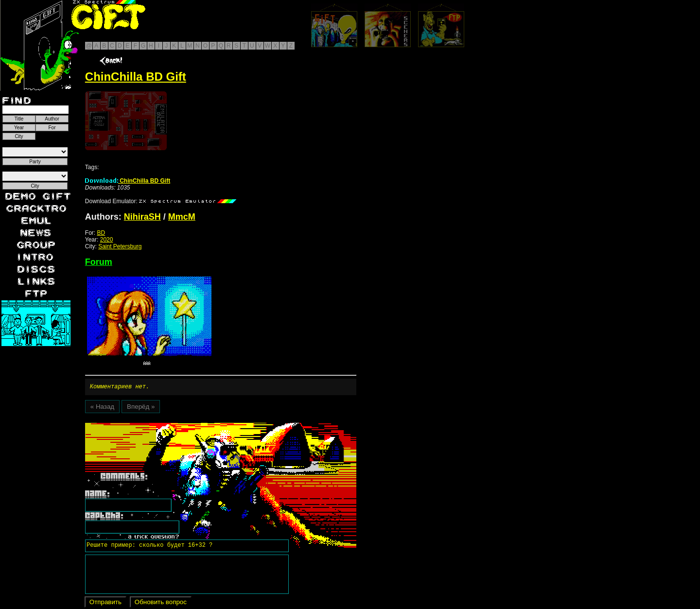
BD (101, 233)
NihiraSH (142, 217)
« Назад (102, 408)
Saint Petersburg (120, 246)
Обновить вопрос (161, 603)
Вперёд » (141, 408)
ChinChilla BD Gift (128, 181)
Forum (99, 262)
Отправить (105, 603)
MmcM (182, 217)
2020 (107, 240)
